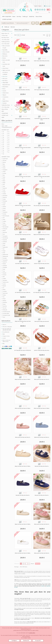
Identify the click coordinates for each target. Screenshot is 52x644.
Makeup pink (5, 256)
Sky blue (5, 161)
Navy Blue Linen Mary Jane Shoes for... (23, 495)
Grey (4, 186)
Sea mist (5, 308)
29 (9, 139)
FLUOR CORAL (6, 314)
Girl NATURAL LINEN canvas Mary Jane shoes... (42, 119)
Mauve (4, 231)
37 (9, 148)
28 (3, 139)
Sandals (4, 91)
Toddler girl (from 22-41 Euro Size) (6, 43)
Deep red (5, 188)
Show (15, 35)
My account (47, 6)
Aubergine (5, 267)
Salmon (4, 207)
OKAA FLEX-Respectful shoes (6, 84)
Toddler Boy (32, 16)
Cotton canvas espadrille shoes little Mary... (23, 119)
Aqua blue (5, 240)
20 (3, 132)
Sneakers (5, 103)
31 (9, 141)
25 (9, 135)
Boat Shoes (5, 81)
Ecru (4, 234)
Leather (4, 221)
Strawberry (5, 212)
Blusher (4, 286)
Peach (4, 299)
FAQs (4, 334)
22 (3, 134)
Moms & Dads (39, 16)
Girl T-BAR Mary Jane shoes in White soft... (23, 293)
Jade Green (5, 293)
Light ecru (5, 262)
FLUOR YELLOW (6, 312)
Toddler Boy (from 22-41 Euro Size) (6, 106)
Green (4, 168)
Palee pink (5, 310)
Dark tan (5, 225)
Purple (4, 192)
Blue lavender (6, 227)
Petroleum (5, 302)
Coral (4, 190)
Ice (4, 288)
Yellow (4, 172)
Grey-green (5, 236)
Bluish (4, 290)
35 (3, 154)
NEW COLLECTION (7, 16)
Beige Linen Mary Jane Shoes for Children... (23, 379)
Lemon (4, 284)
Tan (4, 249)
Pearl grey (5, 201)
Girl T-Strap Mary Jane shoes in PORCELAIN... (23, 350)
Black (4, 181)
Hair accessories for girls (6, 47)
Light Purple (5, 159)
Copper (4, 278)
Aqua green (5, 260)
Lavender (5, 291)
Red (4, 175)
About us (4, 325)
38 (3, 150)
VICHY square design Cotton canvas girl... (42, 90)
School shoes (5, 68)
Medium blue (5, 255)
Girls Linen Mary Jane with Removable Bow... (42, 206)
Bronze (4, 162)
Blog (3, 344)
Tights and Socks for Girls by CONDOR (6, 72)
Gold (4, 179)
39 (9, 150)
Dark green (5, 196)
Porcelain (5, 258)
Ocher (4, 223)
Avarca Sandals (6, 52)
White (4, 166)
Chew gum (5, 229)
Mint (4, 277)
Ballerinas (5, 54)
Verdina (4, 194)
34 (9, 145)
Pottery (4, 295)
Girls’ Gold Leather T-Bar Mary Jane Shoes (23, 235)
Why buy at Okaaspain (7, 327)
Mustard (5, 273)
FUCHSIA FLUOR (6, 315)
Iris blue (5, 214)
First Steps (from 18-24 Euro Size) (5, 39)
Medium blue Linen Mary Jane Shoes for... (42, 437)
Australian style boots (6, 65)
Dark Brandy (5, 238)
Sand (4, 220)
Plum (4, 317)
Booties (4, 58)
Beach (4, 89)
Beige (4, 183)
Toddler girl (25, 16)
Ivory (4, 271)
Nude (4, 253)
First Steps (19, 16)
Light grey (5, 266)
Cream (4, 199)
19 (9, 143)
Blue (4, 164)
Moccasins (5, 78)
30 (3, 141)
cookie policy (32, 633)
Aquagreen (5, 170)
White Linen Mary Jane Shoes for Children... (23, 408)
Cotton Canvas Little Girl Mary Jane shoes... (42, 61)
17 (9, 147)
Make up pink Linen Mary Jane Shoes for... (42, 379)
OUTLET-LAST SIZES (7, 19)
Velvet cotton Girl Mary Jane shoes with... (42, 321)
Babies (14, 16)
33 (3, 145)
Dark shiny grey (6, 216)
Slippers (4, 95)
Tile (4, 297)
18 (3, 147)
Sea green (5, 280)
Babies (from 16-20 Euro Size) (5, 34)
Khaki (4, 245)
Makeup (5, 301)
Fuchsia (5, 173)
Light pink (5, 242)
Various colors (6, 282)
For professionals (6, 332)
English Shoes (6, 101)
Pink (4, 184)
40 (3, 152)
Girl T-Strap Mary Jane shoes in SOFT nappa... (42, 293)
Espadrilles (5, 50)
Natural (4, 264)
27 (9, 137)
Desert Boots (5, 87)
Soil (4, 218)
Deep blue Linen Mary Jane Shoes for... (42, 466)
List (50, 35)
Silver (4, 177)
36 (3, 148)
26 (3, 137)
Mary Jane (5, 76)
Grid (47, 35)
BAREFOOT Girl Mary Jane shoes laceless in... (23, 148)
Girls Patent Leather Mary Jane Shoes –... (23, 264)
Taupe (4, 251)
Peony (4, 304)
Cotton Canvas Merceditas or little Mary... (23, 90)
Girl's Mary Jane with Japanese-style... (23, 61)
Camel (4, 203)
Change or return (6, 336)
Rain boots (5, 56)
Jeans (4, 243)
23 (9, 134)
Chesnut (5, 275)
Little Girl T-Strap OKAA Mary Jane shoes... (42, 264)
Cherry (4, 208)
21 (9, 132)
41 (9, 152)
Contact (4, 338)
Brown (4, 210)
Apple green (5, 247)
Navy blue (5, 232)
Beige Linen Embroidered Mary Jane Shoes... (42, 235)
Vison (4, 205)
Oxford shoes (6, 93)
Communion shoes (5, 98)
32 (3, 143)
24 (3, 135)
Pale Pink (5, 306)
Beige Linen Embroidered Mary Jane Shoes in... (23, 322)
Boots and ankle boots (6, 61)
